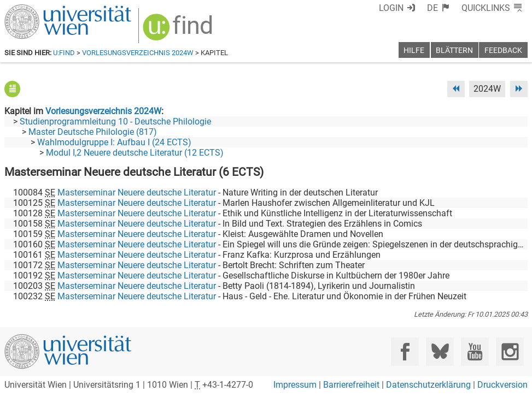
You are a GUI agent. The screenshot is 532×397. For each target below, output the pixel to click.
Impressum (295, 385)
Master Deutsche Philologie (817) (93, 132)
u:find (64, 53)
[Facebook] (405, 351)
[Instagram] (510, 351)
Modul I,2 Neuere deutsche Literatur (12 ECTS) (135, 153)
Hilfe (414, 51)
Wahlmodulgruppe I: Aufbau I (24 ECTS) (114, 142)
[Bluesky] (440, 351)
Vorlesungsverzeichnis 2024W (138, 53)
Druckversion (502, 385)
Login (391, 8)
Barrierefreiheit (351, 385)
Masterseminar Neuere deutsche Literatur (137, 192)
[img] (179, 31)
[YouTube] (475, 351)
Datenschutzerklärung (428, 385)
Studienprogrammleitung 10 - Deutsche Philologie (115, 122)
